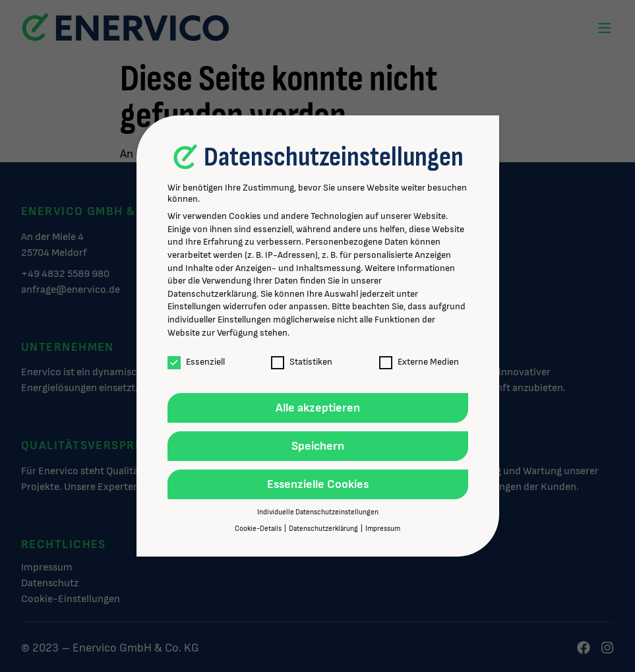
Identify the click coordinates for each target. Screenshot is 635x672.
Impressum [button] (383, 529)
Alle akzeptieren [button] (318, 408)
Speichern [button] (318, 446)
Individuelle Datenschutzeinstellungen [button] (318, 512)
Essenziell (196, 362)
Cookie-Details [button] (259, 529)
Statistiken (302, 362)
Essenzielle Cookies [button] (318, 484)
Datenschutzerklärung (212, 294)
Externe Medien (419, 362)
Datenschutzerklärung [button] (324, 529)
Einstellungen (194, 306)
